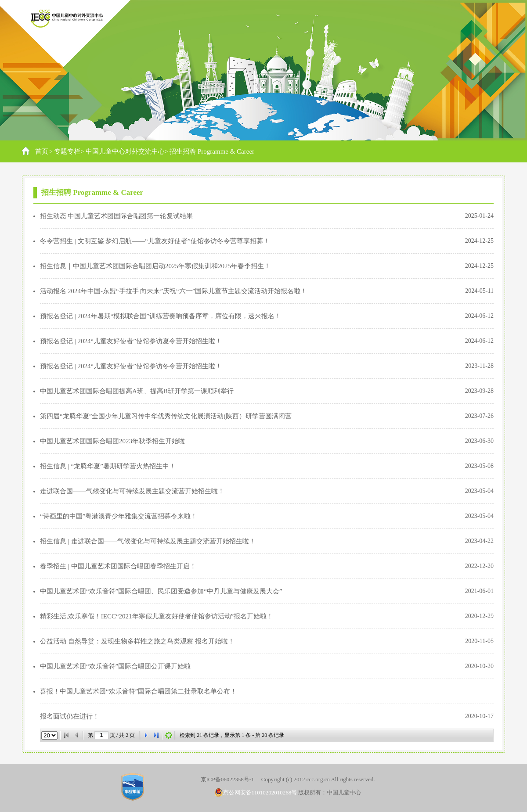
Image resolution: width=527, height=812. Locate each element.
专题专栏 (67, 151)
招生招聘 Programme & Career (212, 151)
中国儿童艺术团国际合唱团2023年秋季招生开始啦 (112, 441)
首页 (42, 151)
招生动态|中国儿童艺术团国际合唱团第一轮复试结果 (116, 216)
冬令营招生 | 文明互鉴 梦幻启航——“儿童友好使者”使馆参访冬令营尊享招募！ (155, 241)
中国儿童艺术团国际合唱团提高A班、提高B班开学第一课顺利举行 (137, 391)
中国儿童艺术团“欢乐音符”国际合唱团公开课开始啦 (115, 666)
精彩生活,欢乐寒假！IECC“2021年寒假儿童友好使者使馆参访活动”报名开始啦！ (157, 616)
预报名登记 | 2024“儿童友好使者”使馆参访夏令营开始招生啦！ (131, 341)
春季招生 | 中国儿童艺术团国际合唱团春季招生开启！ (118, 566)
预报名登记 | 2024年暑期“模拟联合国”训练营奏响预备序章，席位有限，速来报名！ (161, 316)
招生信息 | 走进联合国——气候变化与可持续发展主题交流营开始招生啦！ (148, 541)
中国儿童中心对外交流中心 (125, 151)
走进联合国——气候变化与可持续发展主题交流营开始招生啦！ (132, 491)
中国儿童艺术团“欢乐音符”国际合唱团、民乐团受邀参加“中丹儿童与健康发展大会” (161, 591)
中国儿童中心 (344, 792)
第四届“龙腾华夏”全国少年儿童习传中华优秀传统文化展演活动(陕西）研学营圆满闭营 (166, 416)
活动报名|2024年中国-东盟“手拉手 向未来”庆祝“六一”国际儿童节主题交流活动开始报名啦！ (173, 291)
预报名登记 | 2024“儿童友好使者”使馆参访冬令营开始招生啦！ (131, 366)
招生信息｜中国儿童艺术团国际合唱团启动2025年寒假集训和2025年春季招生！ (155, 266)
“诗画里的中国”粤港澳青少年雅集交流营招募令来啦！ (119, 516)
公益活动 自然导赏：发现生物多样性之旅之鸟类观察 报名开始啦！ (137, 641)
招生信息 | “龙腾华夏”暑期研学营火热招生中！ (108, 466)
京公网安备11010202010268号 (256, 792)
